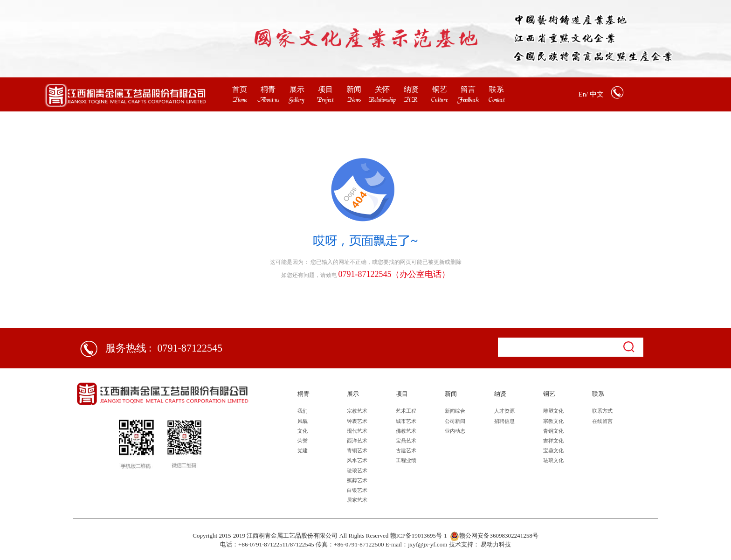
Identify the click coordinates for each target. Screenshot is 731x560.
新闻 (354, 89)
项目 (325, 89)
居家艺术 (357, 500)
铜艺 (440, 89)
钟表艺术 (357, 421)
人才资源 (504, 411)
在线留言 (602, 421)
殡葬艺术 (357, 480)
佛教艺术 (406, 431)
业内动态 (455, 431)
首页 (240, 89)
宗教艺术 (357, 411)
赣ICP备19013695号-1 (419, 536)
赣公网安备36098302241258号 (494, 536)
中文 (597, 94)
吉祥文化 (553, 441)
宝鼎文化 (553, 450)
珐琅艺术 (357, 470)
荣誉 (303, 441)
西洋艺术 (357, 441)
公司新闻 (455, 421)
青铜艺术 (357, 450)
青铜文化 (553, 431)
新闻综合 (455, 411)
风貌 (303, 421)
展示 (297, 89)
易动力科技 (496, 544)
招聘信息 (504, 421)
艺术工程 (406, 411)
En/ (583, 94)
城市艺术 (406, 421)
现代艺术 (357, 431)
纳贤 (411, 89)
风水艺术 (357, 460)
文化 (303, 431)
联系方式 (602, 411)
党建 (303, 450)
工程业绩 (406, 460)
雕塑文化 (553, 411)
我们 (303, 411)
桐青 (268, 89)
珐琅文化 (553, 460)
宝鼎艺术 (406, 441)
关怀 (382, 89)
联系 (497, 89)
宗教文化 (553, 421)
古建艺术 (406, 450)
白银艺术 (357, 490)
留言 (468, 89)
